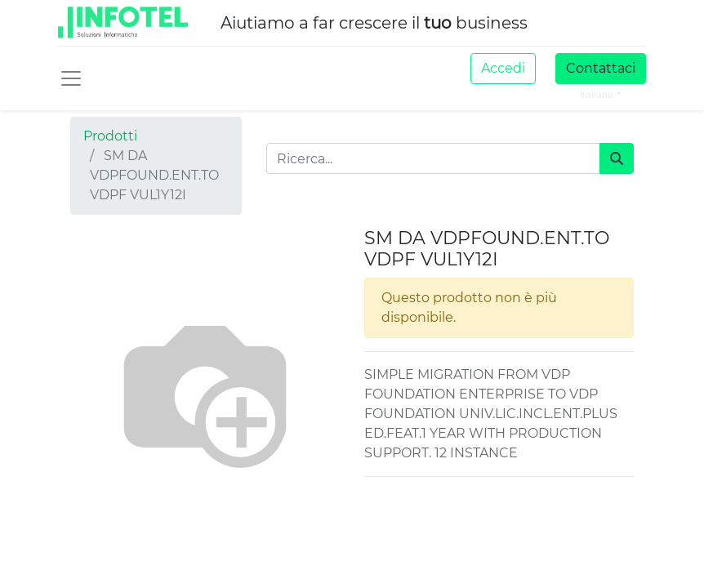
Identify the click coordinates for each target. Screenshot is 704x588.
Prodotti (110, 136)
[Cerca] (617, 158)
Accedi (503, 68)
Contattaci (601, 68)
